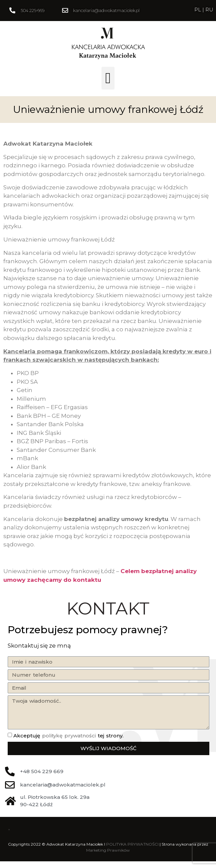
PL (198, 10)
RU (209, 10)
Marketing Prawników (108, 850)
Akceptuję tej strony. (68, 736)
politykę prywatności (69, 736)
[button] (108, 78)
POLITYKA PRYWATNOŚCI (132, 844)
